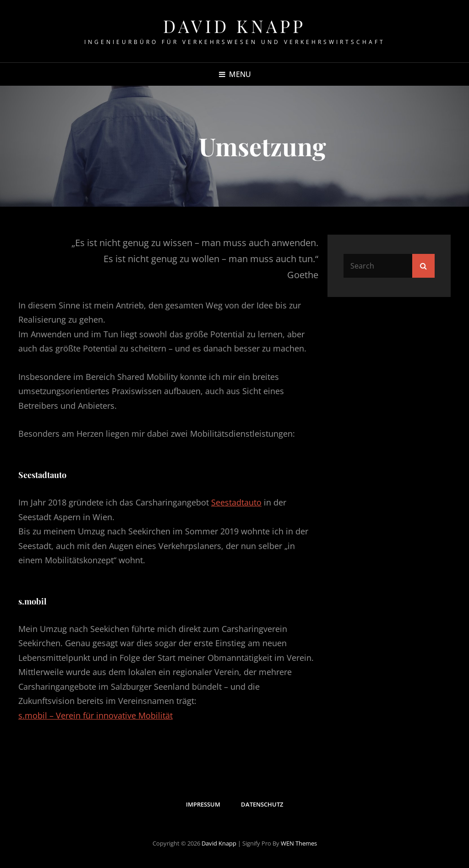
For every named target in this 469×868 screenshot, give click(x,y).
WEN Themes (299, 843)
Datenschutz (262, 804)
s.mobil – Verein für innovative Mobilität (95, 715)
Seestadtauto (236, 502)
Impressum (203, 804)
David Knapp (234, 26)
